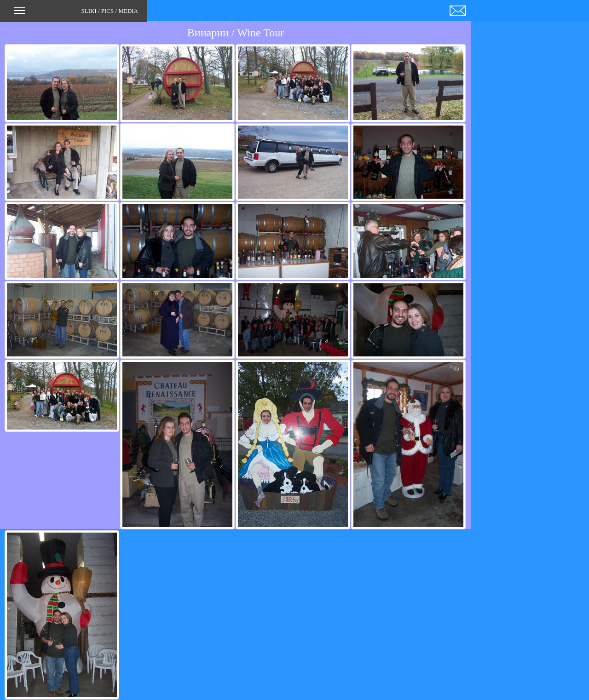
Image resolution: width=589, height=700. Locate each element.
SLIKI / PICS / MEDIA (76, 14)
